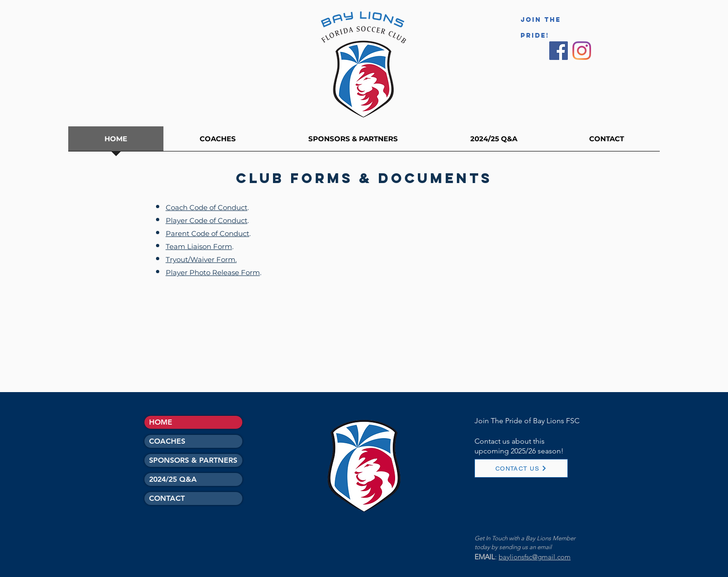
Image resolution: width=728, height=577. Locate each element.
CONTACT (167, 498)
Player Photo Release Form (213, 272)
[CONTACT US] (521, 468)
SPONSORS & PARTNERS (193, 460)
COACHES (167, 441)
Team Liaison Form (199, 246)
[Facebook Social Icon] (559, 51)
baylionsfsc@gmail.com (535, 557)
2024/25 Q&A (173, 479)
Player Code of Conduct (207, 220)
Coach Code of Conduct (207, 207)
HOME (161, 422)
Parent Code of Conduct (208, 233)
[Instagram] (582, 51)
